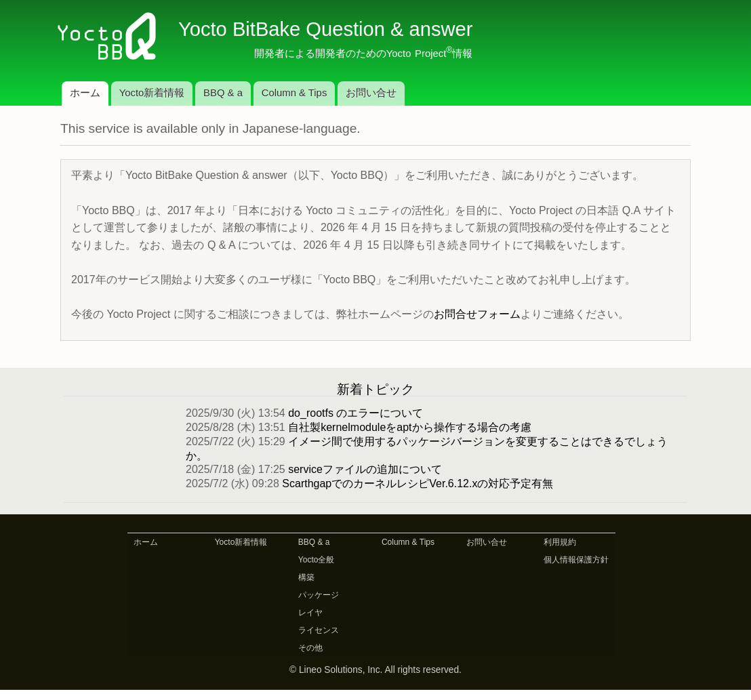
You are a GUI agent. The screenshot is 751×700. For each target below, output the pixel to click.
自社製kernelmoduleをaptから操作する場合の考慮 (409, 427)
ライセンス (319, 630)
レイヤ (310, 613)
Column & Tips (295, 93)
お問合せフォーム (477, 314)
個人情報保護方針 (576, 560)
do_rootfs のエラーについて (356, 413)
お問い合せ (371, 93)
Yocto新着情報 (152, 93)
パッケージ (319, 595)
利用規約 (560, 542)
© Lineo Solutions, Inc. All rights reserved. (375, 670)
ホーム (85, 93)
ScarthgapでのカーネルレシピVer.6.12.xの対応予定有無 (418, 483)
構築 (306, 577)
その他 (310, 648)
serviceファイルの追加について (365, 469)
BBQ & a (223, 93)
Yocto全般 (317, 560)
